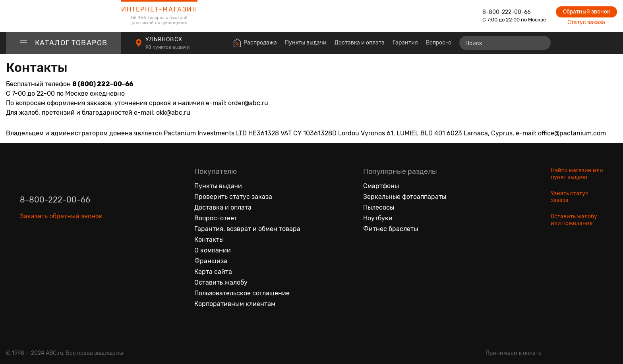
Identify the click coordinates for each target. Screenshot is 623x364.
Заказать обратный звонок (61, 216)
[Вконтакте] (26, 253)
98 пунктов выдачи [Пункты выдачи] (168, 47)
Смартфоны (381, 186)
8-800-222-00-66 (506, 12)
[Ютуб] (60, 253)
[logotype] (64, 16)
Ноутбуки (378, 218)
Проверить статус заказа (233, 197)
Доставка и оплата (360, 43)
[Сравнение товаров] (566, 43)
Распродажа (260, 43)
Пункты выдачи (306, 43)
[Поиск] (505, 43)
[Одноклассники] (43, 253)
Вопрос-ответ (445, 43)
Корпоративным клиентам (235, 304)
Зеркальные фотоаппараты (405, 197)
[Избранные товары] (580, 43)
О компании (213, 250)
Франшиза (211, 261)
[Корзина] (610, 43)
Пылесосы (379, 207)
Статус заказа (586, 22)
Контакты (209, 240)
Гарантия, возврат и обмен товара (247, 229)
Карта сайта (213, 272)
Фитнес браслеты (391, 229)
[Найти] (541, 43)
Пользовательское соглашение (242, 293)
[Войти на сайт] (594, 43)
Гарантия (405, 43)
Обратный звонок (586, 12)
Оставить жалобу (221, 282)
